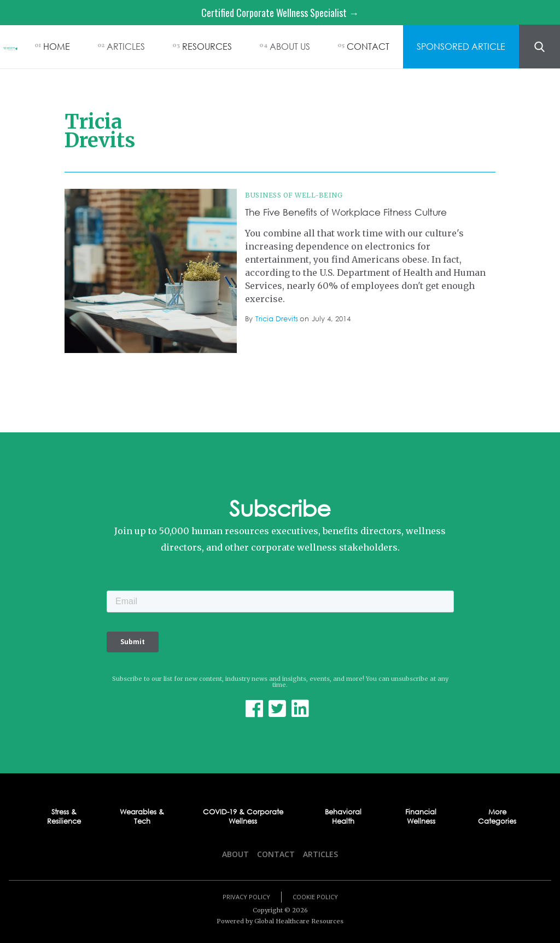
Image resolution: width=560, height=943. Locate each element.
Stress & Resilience (64, 817)
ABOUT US (290, 46)
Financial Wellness (421, 817)
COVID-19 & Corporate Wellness (243, 817)
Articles (320, 854)
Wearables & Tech (142, 817)
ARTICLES (126, 46)
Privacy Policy (246, 897)
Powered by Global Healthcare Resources (280, 921)
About (235, 854)
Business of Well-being (294, 195)
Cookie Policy (315, 897)
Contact (276, 854)
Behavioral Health (343, 817)
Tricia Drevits (277, 319)
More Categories (497, 817)
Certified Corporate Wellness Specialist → (280, 13)
